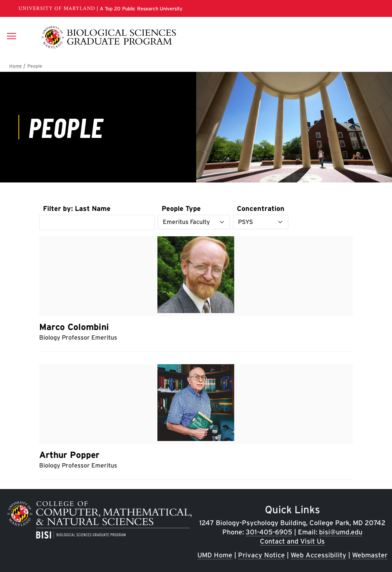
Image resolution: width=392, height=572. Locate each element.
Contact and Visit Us (292, 541)
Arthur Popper (69, 455)
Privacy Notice (261, 555)
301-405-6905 (269, 532)
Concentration (261, 208)
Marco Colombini (74, 327)
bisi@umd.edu (341, 532)
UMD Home (215, 555)
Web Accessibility (318, 555)
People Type (181, 208)
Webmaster (370, 555)
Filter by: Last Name (77, 208)
